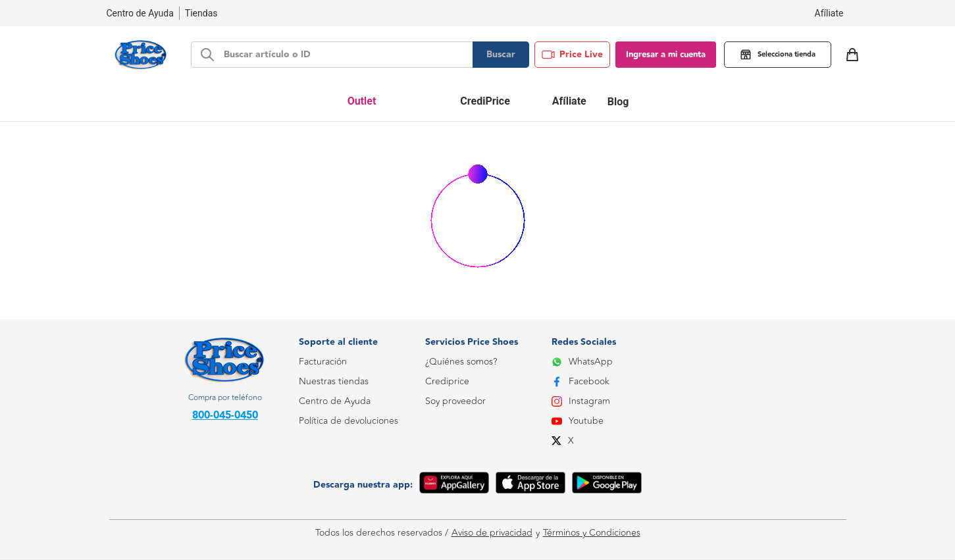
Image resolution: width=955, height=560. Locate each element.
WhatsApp (582, 362)
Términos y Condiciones (592, 533)
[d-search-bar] (344, 55)
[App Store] (530, 485)
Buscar (501, 55)
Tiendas (201, 13)
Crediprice (447, 381)
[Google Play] (607, 485)
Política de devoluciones (348, 421)
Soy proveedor (455, 401)
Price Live (572, 55)
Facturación (323, 362)
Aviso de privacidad (492, 533)
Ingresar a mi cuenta (666, 55)
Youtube (578, 421)
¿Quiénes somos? (461, 362)
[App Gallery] (454, 485)
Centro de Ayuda (335, 401)
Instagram (581, 401)
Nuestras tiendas (334, 381)
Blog (618, 102)
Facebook (581, 381)
